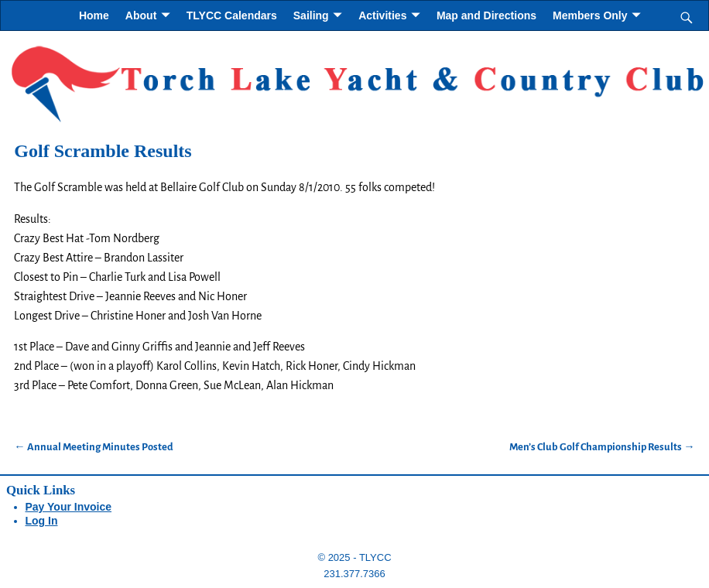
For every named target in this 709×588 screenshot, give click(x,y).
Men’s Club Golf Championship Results (602, 447)
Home (94, 15)
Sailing (311, 15)
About (141, 15)
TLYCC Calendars (232, 15)
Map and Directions (486, 15)
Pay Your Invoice (69, 507)
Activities (382, 15)
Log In (42, 521)
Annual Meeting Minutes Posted (93, 447)
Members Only (590, 15)
